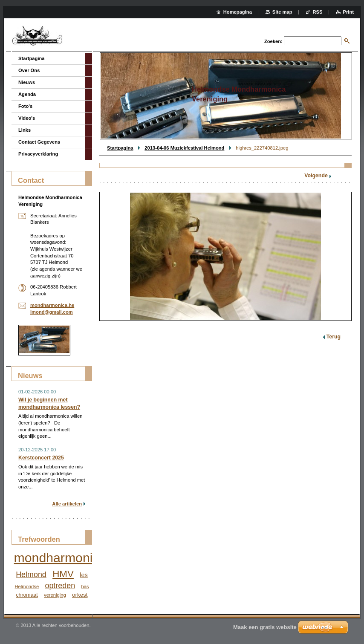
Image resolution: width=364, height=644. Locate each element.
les (84, 575)
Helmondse (27, 586)
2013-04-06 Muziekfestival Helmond (184, 148)
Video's (27, 118)
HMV (63, 574)
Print (348, 12)
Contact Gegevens (39, 142)
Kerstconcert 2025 (41, 458)
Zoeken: (273, 41)
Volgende (316, 176)
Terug (334, 337)
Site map (282, 12)
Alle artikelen (67, 504)
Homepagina (238, 12)
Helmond (31, 575)
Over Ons (29, 70)
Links (25, 130)
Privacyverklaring (38, 154)
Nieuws (27, 82)
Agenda (27, 94)
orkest (80, 595)
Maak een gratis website (265, 627)
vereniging (55, 595)
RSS (318, 12)
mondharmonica (60, 558)
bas (85, 586)
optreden (60, 586)
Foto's (25, 106)
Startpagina (120, 148)
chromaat (27, 595)
